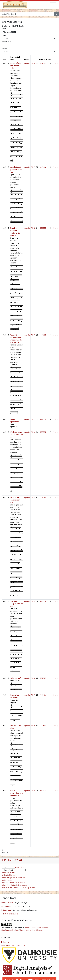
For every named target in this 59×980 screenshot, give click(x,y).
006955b (43, 335)
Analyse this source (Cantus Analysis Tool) (19, 887)
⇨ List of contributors (10, 914)
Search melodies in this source (15, 885)
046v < (18, 867)
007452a (43, 167)
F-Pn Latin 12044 (12, 860)
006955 (43, 228)
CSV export (8, 880)
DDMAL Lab (6, 910)
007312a (43, 695)
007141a (43, 790)
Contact (6, 942)
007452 (43, 63)
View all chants (9, 873)
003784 (43, 432)
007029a (43, 601)
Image (56, 63)
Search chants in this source (14, 883)
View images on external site (14, 878)
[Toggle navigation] (53, 5)
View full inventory (10, 875)
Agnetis (27, 63)
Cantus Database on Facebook (13, 945)
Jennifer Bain (7, 906)
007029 (43, 497)
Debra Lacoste (7, 902)
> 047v (24, 867)
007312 (43, 678)
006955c (43, 419)
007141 (43, 726)
